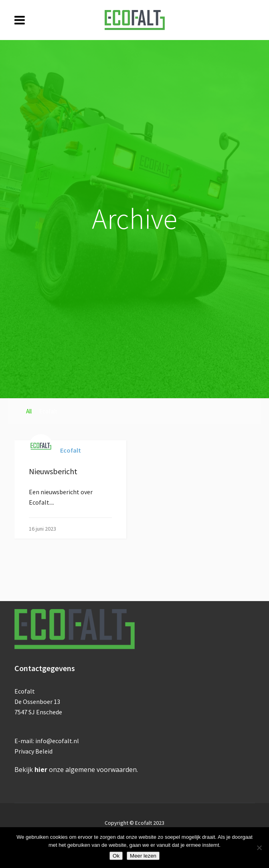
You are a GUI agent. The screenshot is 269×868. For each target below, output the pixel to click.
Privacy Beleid (33, 751)
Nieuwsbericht (53, 471)
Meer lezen (143, 856)
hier (41, 770)
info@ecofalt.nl (57, 741)
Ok (116, 856)
